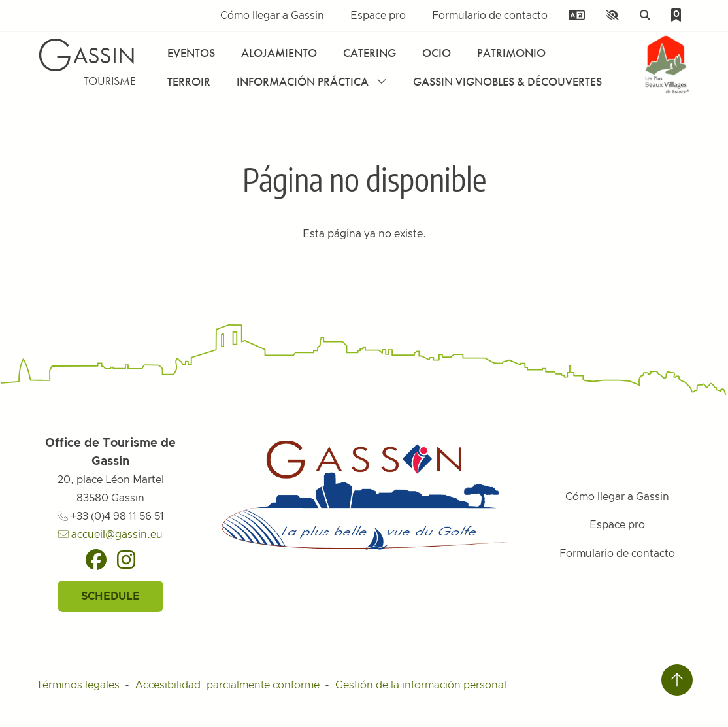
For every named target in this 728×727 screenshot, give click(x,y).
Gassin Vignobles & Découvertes (507, 81)
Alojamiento (279, 53)
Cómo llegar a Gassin (272, 16)
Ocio (437, 53)
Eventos (191, 53)
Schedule (110, 596)
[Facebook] (96, 560)
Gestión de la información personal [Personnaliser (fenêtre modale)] (421, 685)
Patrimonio (511, 53)
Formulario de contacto (490, 16)
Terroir (189, 81)
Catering (370, 53)
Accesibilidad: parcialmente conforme (227, 685)
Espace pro (378, 16)
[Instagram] (126, 560)
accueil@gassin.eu (110, 535)
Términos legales (78, 685)
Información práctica (312, 81)
